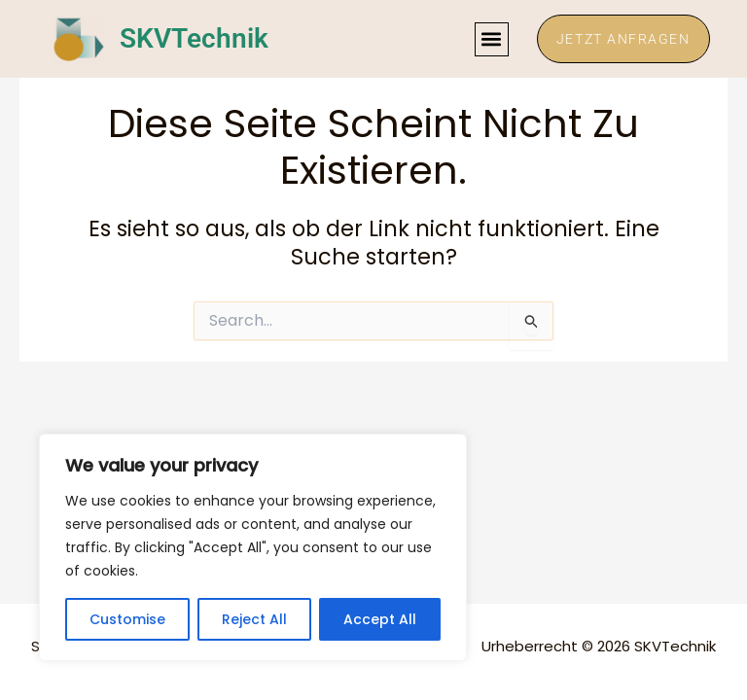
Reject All (254, 619)
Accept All (380, 619)
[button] (490, 39)
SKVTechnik (194, 39)
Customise (127, 619)
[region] (253, 547)
